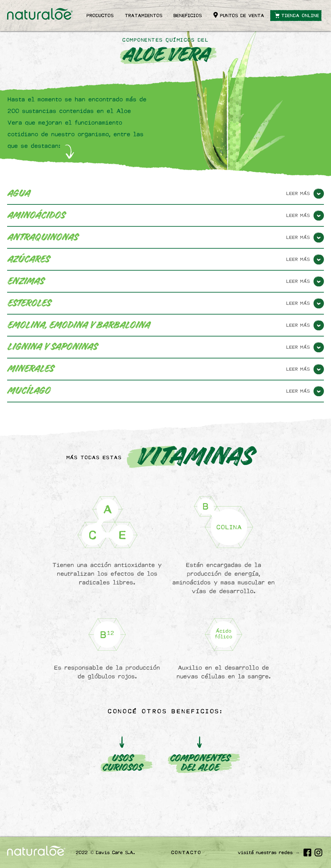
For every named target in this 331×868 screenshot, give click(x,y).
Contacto (187, 852)
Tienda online (300, 15)
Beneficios (188, 15)
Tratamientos (144, 15)
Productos (100, 15)
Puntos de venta (242, 15)
